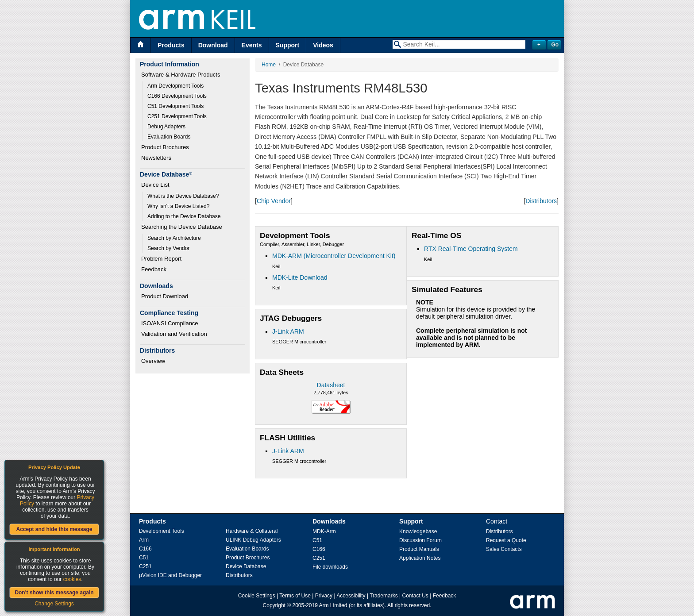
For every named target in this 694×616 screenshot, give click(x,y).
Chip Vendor (274, 201)
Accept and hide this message (54, 529)
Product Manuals (419, 549)
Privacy (324, 596)
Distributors (541, 201)
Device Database (246, 566)
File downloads (330, 567)
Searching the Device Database (182, 227)
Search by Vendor (168, 248)
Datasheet (331, 385)
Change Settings (54, 604)
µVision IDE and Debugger (170, 575)
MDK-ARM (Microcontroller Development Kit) (334, 256)
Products (171, 45)
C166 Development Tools (177, 96)
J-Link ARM (288, 331)
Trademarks (384, 596)
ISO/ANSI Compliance (170, 323)
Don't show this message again (54, 593)
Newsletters (156, 158)
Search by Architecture (174, 238)
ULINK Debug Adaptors (253, 540)
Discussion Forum (420, 540)
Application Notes (420, 558)
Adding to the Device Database (184, 216)
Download (213, 45)
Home (269, 65)
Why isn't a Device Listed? (178, 206)
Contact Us (415, 596)
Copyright (274, 605)
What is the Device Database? (183, 196)
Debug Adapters (166, 127)
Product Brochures (165, 147)
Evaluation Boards (169, 137)
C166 (145, 549)
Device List (155, 185)
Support (288, 45)
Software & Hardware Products (181, 75)
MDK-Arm (324, 531)
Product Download (165, 296)
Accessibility (351, 596)
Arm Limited (333, 605)
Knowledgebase (418, 531)
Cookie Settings (257, 596)
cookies (72, 579)
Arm (144, 540)
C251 (145, 566)
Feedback (154, 269)
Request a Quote (506, 540)
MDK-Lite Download (300, 277)
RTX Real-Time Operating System (471, 249)
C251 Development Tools (177, 116)
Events (252, 45)
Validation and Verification (174, 334)
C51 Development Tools (175, 106)
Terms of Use (295, 596)
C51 (144, 558)
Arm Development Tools (175, 86)
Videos (323, 45)
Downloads (329, 521)
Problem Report (161, 259)
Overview (153, 361)
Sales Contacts (504, 549)
